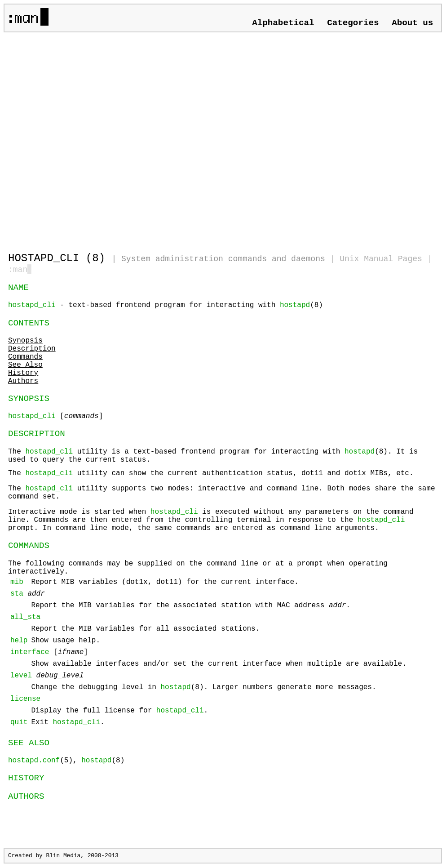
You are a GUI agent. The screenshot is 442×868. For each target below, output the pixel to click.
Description (32, 350)
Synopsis (25, 342)
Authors (23, 382)
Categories (353, 23)
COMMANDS (29, 547)
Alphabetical (283, 23)
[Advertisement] (93, 138)
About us (412, 23)
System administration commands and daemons (223, 259)
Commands (25, 358)
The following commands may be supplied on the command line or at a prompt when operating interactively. (208, 645)
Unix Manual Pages (381, 259)
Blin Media (63, 857)
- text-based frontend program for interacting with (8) (166, 306)
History (23, 374)
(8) (103, 761)
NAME (18, 289)
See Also (25, 366)
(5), (43, 761)
